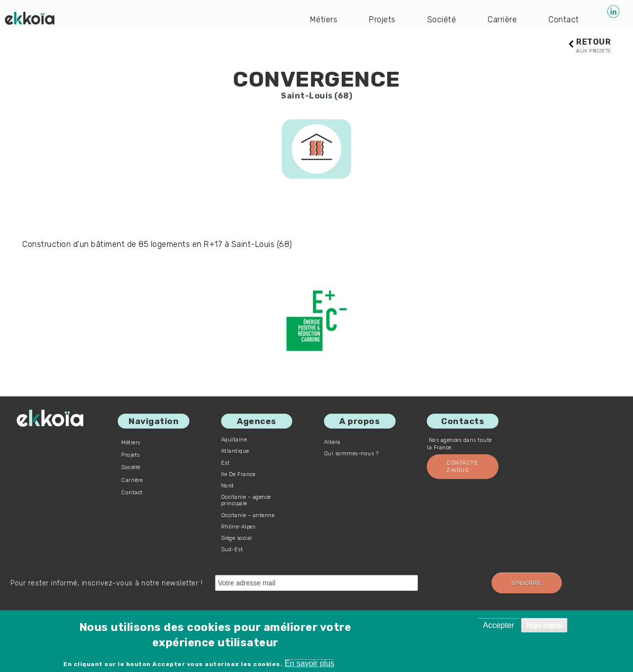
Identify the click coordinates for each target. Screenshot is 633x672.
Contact (564, 20)
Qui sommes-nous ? (351, 454)
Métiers (324, 20)
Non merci (544, 625)
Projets (382, 20)
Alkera (332, 442)
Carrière (502, 20)
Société (442, 20)
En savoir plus (310, 663)
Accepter (498, 625)
